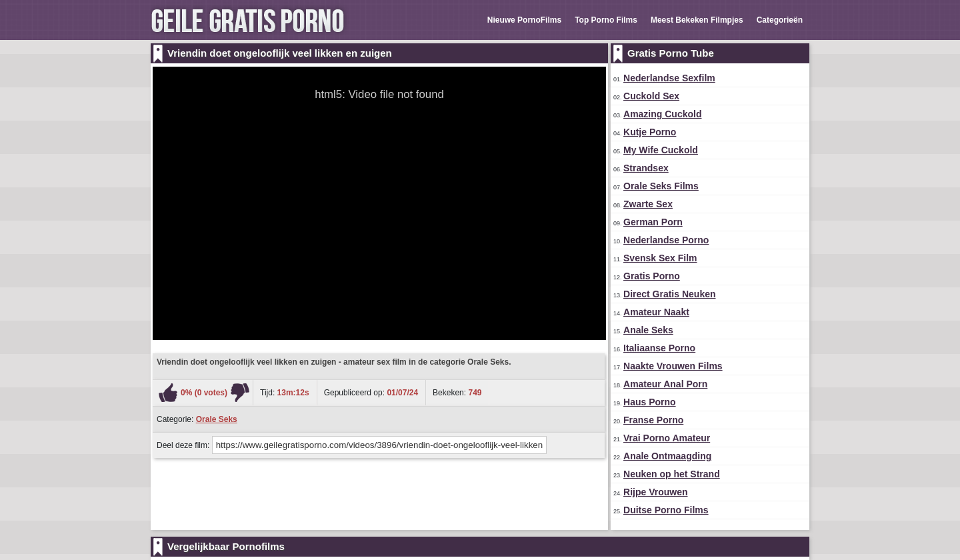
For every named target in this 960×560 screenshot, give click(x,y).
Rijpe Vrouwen (655, 492)
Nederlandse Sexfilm (669, 78)
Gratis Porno (652, 276)
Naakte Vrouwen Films (673, 366)
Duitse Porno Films (666, 510)
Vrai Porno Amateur (667, 438)
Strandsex (646, 168)
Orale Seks (217, 419)
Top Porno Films (606, 20)
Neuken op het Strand (672, 474)
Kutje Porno (650, 132)
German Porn (653, 222)
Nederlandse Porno (666, 240)
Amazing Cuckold (662, 114)
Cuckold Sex (651, 96)
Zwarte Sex (648, 204)
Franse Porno (653, 420)
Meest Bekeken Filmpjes (697, 20)
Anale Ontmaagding (667, 456)
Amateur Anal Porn (665, 384)
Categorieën (780, 20)
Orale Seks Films (661, 186)
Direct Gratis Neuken (670, 294)
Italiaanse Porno (659, 348)
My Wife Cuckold (661, 150)
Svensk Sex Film (660, 258)
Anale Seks (648, 330)
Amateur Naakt (656, 312)
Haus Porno (650, 402)
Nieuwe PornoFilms (524, 20)
